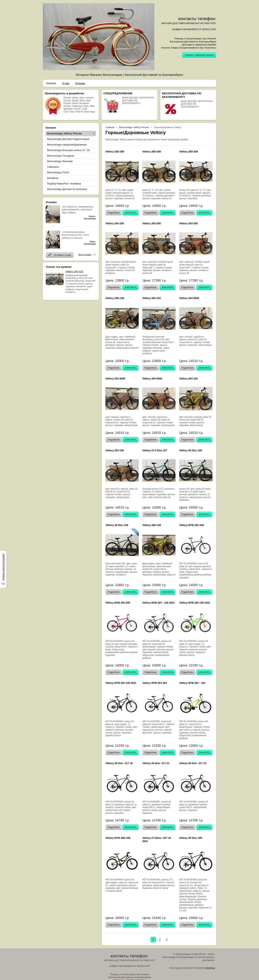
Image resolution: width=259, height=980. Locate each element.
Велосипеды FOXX (58, 172)
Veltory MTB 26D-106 (118, 838)
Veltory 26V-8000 (189, 298)
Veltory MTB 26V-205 (191, 525)
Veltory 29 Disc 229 (191, 450)
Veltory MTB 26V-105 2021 (195, 603)
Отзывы (80, 83)
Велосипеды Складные (61, 156)
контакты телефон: (197, 19)
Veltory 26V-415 (74, 272)
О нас (66, 83)
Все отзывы (85, 255)
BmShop (210, 968)
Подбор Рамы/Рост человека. (64, 184)
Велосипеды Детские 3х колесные (67, 189)
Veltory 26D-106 (115, 298)
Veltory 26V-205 (115, 223)
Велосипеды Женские (60, 161)
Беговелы (53, 178)
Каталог (51, 83)
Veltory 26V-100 (188, 379)
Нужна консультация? (3, 567)
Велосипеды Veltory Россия (64, 133)
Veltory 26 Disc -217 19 (119, 763)
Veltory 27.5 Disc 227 (155, 450)
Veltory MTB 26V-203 (155, 683)
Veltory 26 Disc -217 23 (193, 763)
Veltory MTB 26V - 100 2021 (159, 603)
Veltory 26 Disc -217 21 (156, 763)
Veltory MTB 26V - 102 (192, 683)
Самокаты (53, 167)
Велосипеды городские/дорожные (67, 145)
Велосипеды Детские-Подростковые (68, 139)
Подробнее (114, 213)
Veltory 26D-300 (115, 152)
